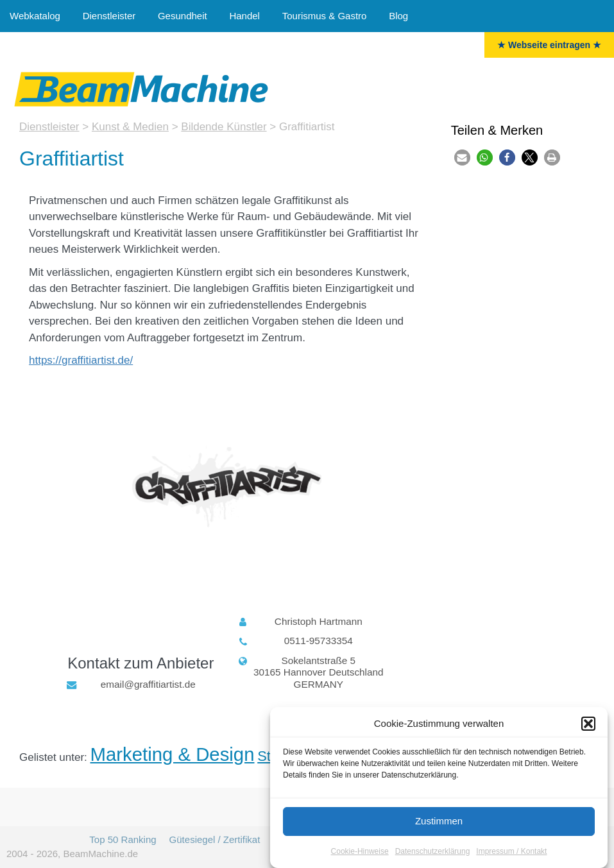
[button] (588, 726)
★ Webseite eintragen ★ (549, 45)
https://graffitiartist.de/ (81, 360)
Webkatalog (35, 16)
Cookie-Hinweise (360, 853)
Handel (244, 16)
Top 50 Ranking (123, 839)
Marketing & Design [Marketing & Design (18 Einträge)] (173, 754)
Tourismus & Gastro (325, 16)
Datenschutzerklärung (433, 853)
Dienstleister (109, 16)
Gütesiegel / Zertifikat (215, 839)
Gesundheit (183, 16)
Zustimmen (439, 823)
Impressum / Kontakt (511, 853)
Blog (398, 16)
